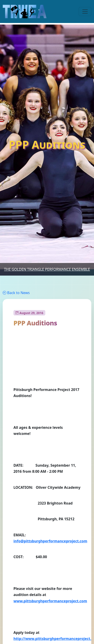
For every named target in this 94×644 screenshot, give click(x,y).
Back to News (16, 293)
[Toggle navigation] (85, 11)
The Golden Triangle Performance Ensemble (47, 269)
